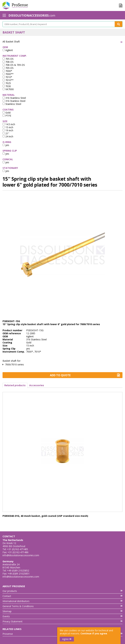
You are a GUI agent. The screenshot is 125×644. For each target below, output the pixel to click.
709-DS (8, 68)
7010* (7, 77)
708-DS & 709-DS (14, 65)
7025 (7, 83)
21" (6, 133)
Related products (15, 385)
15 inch (8, 127)
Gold (7, 113)
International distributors (62, 601)
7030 (7, 86)
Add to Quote (85, 375)
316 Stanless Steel (14, 101)
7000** (8, 74)
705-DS (8, 59)
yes (6, 145)
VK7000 (8, 89)
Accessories (37, 385)
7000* (7, 71)
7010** (8, 80)
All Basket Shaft (11, 42)
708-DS (8, 62)
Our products (62, 591)
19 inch (8, 130)
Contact (62, 596)
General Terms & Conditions (62, 606)
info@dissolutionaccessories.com (21, 555)
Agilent (8, 50)
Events (62, 616)
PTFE (7, 116)
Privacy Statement (62, 621)
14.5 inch (9, 124)
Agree (67, 639)
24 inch (8, 136)
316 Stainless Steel (14, 98)
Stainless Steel (12, 104)
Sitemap (62, 611)
